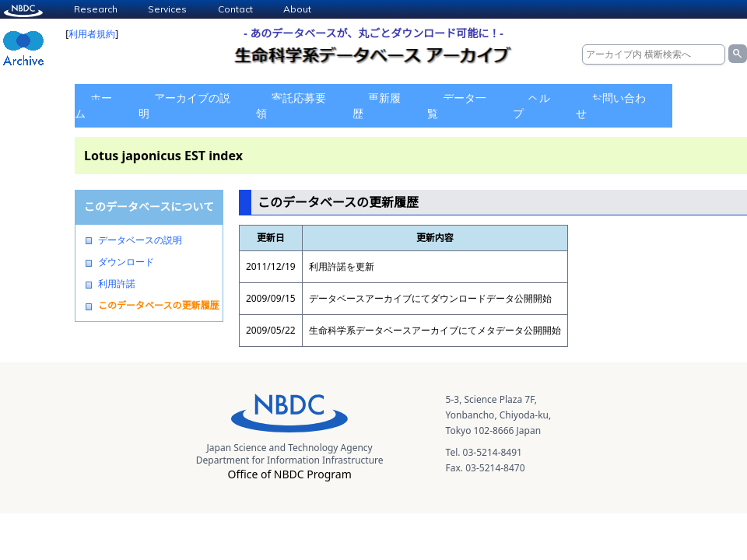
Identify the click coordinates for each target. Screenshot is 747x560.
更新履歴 (377, 105)
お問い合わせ (611, 105)
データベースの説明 (140, 240)
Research (96, 9)
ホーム (93, 105)
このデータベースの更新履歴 (158, 306)
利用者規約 (92, 34)
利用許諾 (117, 284)
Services (167, 9)
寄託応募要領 (291, 105)
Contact (235, 9)
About (297, 9)
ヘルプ (531, 105)
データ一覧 (457, 105)
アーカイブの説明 (184, 105)
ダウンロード (126, 262)
